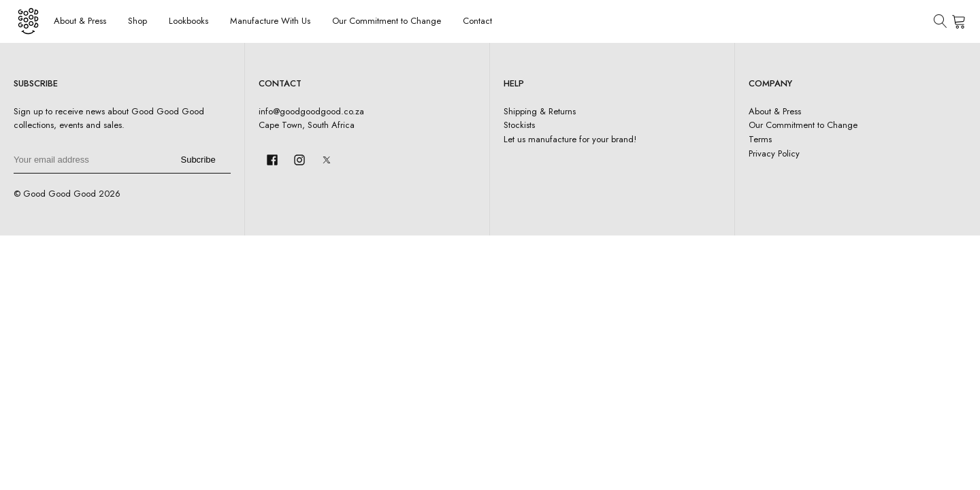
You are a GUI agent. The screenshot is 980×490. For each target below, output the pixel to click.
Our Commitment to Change (387, 21)
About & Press (80, 21)
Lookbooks (189, 21)
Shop (137, 21)
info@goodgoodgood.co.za (311, 111)
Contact (477, 21)
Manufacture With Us (270, 21)
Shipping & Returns (540, 111)
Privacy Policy (774, 153)
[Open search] (941, 21)
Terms (760, 139)
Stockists (519, 125)
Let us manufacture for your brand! (570, 139)
